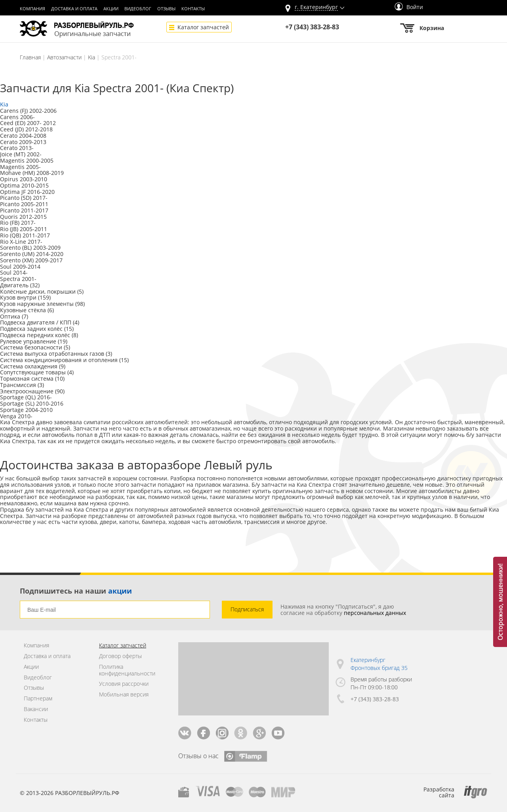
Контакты (193, 9)
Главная (30, 57)
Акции (111, 9)
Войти (409, 7)
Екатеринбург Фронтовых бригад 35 (379, 664)
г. (316, 7)
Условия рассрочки (124, 684)
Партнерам (38, 699)
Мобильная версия (124, 695)
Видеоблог (138, 9)
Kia (91, 57)
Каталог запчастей (203, 27)
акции (120, 591)
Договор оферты (120, 656)
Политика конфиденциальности (127, 670)
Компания (32, 9)
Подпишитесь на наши (76, 591)
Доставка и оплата (74, 9)
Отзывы (166, 9)
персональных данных (375, 613)
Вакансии (36, 709)
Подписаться (247, 609)
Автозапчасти (64, 57)
